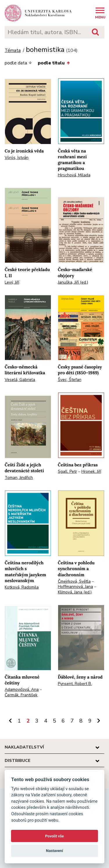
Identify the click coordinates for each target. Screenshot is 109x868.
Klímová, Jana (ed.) (75, 592)
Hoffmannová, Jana (75, 587)
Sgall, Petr (67, 471)
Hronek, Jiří (91, 471)
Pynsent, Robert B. (75, 684)
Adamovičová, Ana (22, 689)
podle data (18, 63)
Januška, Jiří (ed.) (73, 282)
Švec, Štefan (70, 380)
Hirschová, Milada (74, 175)
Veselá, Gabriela (20, 380)
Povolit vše (54, 836)
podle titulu (54, 63)
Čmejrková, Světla (74, 581)
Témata (13, 51)
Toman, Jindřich (19, 478)
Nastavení (54, 851)
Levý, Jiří (12, 282)
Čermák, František (21, 695)
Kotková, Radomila (22, 587)
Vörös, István (17, 158)
